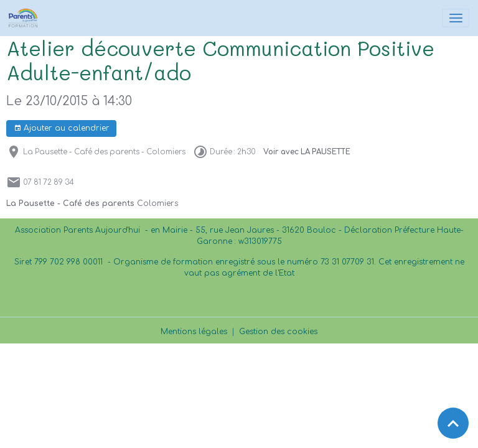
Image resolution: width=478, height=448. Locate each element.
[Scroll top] (453, 423)
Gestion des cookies (278, 332)
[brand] (25, 18)
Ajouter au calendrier (62, 128)
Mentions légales (194, 332)
